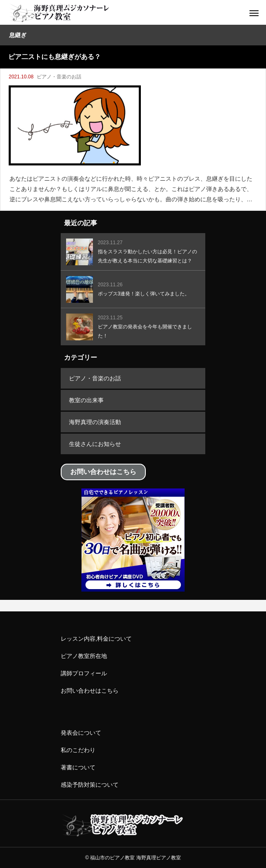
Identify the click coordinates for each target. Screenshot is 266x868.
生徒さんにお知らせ (95, 444)
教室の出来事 (86, 400)
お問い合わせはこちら (90, 691)
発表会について (81, 733)
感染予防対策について (90, 785)
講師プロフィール (84, 673)
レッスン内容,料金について (96, 639)
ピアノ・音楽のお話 (59, 77)
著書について (78, 767)
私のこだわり (78, 750)
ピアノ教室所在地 (84, 656)
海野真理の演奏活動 (95, 422)
